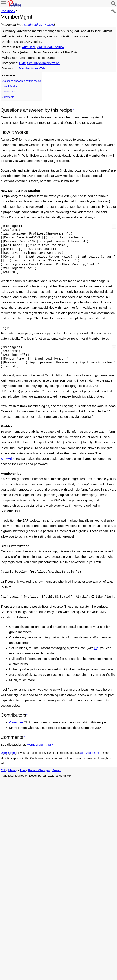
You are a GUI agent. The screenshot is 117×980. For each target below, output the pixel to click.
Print (23, 769)
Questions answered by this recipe (21, 81)
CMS (23, 63)
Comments (8, 97)
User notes (8, 752)
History (13, 769)
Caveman (16, 721)
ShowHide (8, 458)
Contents (10, 76)
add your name (90, 752)
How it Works (9, 86)
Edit (3, 769)
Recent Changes (39, 769)
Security (33, 63)
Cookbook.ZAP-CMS (39, 25)
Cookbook (8, 11)
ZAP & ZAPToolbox (51, 47)
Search (57, 769)
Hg (96, 647)
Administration (49, 63)
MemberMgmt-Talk (32, 68)
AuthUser (29, 47)
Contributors (9, 92)
